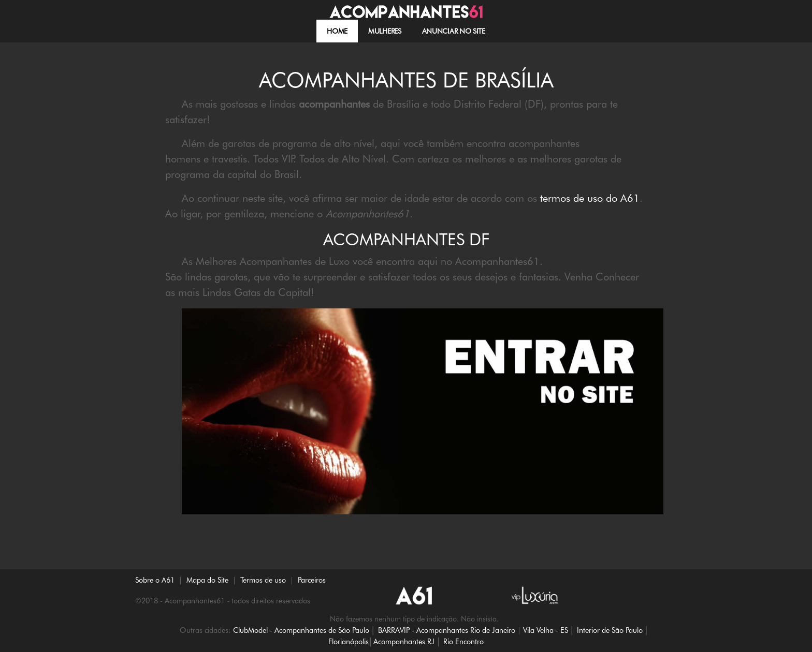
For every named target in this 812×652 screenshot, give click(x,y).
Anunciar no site (454, 31)
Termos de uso (263, 580)
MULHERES (385, 31)
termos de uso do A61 (590, 198)
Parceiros (312, 580)
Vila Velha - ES (546, 630)
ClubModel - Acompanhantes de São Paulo (301, 630)
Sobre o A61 (155, 580)
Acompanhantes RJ (404, 641)
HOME (337, 31)
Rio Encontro (463, 641)
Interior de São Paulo (610, 630)
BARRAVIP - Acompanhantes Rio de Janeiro (447, 630)
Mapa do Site (207, 580)
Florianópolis (349, 641)
